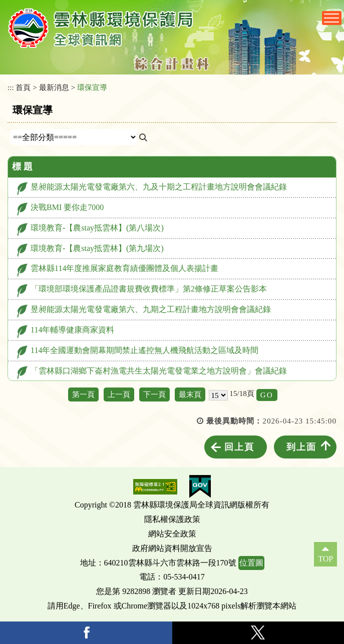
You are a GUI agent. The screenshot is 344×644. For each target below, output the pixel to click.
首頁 (23, 87)
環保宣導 (92, 87)
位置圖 (251, 563)
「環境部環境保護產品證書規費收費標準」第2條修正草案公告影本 (149, 289)
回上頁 (239, 447)
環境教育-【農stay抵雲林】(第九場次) (97, 248)
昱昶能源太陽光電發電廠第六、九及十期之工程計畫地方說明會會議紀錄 (159, 187)
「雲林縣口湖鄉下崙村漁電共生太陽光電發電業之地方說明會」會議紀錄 (159, 371)
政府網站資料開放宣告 (172, 548)
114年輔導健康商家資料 (72, 330)
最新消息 (54, 87)
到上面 (301, 447)
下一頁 (154, 394)
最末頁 (190, 394)
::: (11, 87)
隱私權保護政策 (172, 519)
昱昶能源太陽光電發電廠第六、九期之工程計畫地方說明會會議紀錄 (151, 309)
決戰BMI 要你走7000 (67, 207)
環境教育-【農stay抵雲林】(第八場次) (97, 228)
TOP (325, 559)
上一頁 (119, 394)
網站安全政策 (172, 534)
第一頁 (83, 394)
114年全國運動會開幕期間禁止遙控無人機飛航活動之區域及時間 (144, 350)
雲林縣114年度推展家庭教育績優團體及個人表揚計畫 (124, 268)
